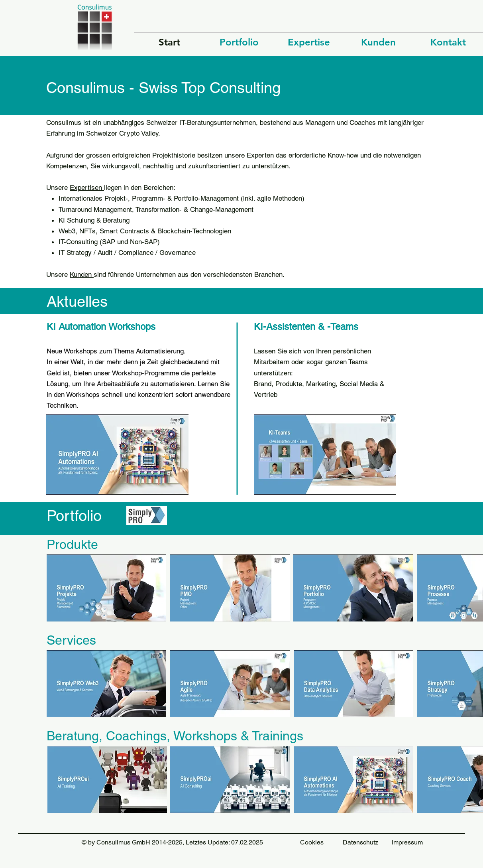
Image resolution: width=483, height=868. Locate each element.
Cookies (312, 842)
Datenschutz (360, 842)
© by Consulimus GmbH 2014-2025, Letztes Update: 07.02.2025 (172, 842)
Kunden (82, 274)
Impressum (407, 842)
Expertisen (87, 187)
